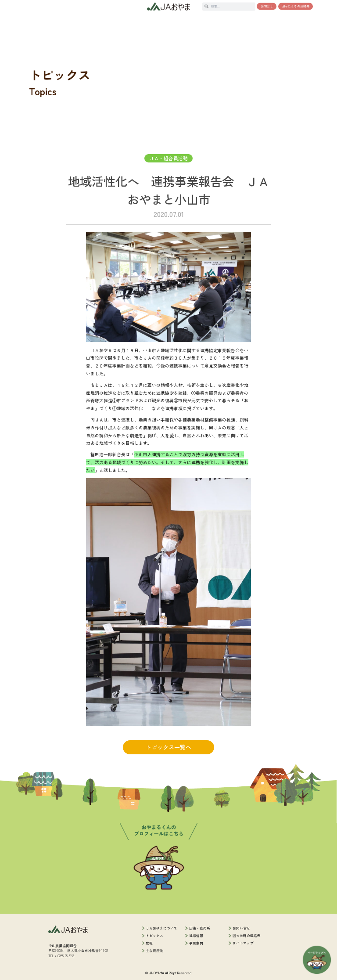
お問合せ (267, 6)
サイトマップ (243, 943)
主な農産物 (154, 950)
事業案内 (196, 943)
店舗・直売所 (200, 928)
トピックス (154, 935)
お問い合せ (241, 928)
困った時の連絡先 (247, 935)
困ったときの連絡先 (296, 6)
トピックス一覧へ (168, 747)
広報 (149, 943)
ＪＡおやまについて (161, 928)
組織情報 (196, 935)
